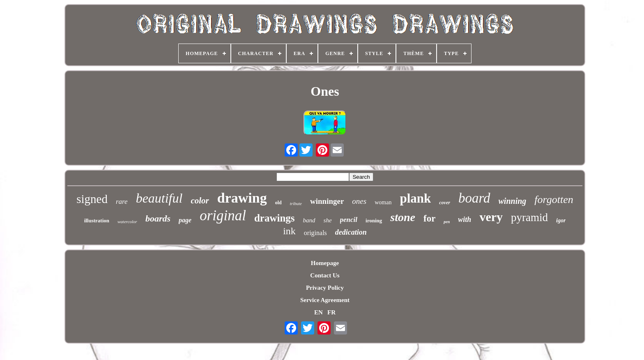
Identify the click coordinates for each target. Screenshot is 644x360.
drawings (275, 218)
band (309, 220)
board (474, 198)
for (429, 218)
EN (319, 312)
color (200, 201)
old (278, 203)
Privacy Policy (325, 288)
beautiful (159, 198)
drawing (242, 198)
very (491, 217)
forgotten (554, 200)
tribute (296, 203)
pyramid (529, 217)
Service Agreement (325, 300)
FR (331, 312)
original (223, 216)
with (465, 219)
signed (92, 199)
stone (403, 217)
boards (158, 218)
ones (359, 201)
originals (315, 233)
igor (561, 220)
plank (415, 198)
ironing (374, 220)
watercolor (127, 222)
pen (447, 222)
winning (513, 201)
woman (383, 202)
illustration (97, 220)
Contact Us (325, 275)
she (328, 220)
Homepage (325, 263)
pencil (349, 220)
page (185, 220)
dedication (351, 232)
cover (445, 203)
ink (289, 231)
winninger (327, 201)
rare (122, 202)
